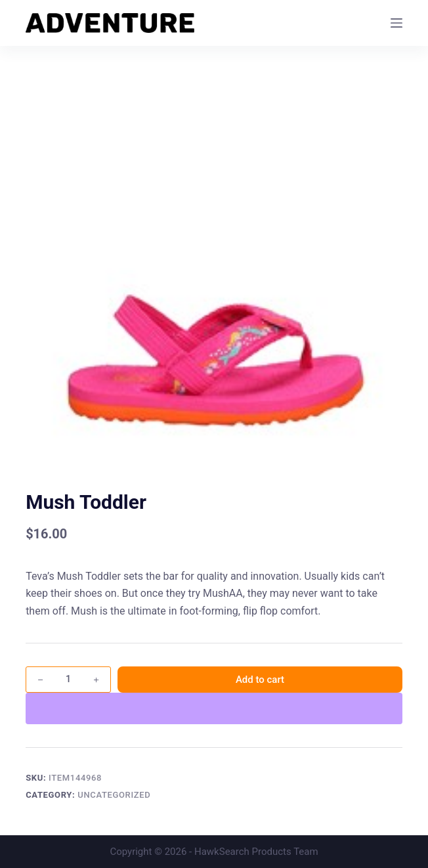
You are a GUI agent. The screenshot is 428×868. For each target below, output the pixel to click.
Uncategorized (114, 795)
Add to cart (260, 680)
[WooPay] (214, 708)
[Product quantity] (68, 680)
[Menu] (396, 23)
